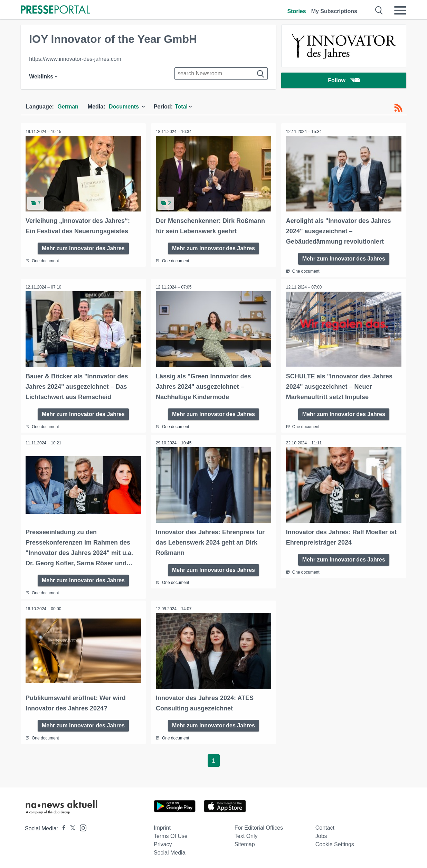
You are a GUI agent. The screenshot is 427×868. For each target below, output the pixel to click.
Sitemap (245, 843)
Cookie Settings (335, 843)
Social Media (170, 851)
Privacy (163, 843)
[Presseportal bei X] (71, 827)
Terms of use (171, 835)
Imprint (162, 826)
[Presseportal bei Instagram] (81, 826)
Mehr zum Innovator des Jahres (83, 248)
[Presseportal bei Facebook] (62, 827)
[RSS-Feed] (398, 108)
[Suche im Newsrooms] (221, 74)
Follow (344, 81)
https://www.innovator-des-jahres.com (75, 59)
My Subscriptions (334, 11)
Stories (296, 11)
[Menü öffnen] (400, 10)
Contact (325, 826)
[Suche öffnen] (379, 10)
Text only (246, 835)
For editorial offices (259, 826)
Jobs (321, 835)
